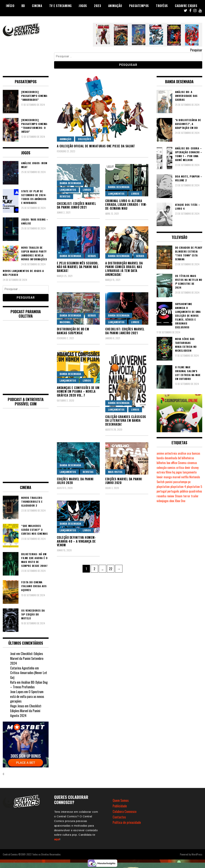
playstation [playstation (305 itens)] (163, 487)
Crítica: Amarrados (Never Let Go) (29, 675)
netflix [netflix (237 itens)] (185, 477)
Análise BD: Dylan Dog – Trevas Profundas (29, 685)
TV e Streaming (60, 6)
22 (112, 568)
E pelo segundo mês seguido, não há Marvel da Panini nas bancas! (78, 267)
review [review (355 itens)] (170, 496)
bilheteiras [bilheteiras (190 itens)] (188, 458)
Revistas (65, 196)
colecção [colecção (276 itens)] (162, 468)
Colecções (84, 139)
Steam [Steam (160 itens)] (179, 496)
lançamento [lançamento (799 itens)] (190, 472)
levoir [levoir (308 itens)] (160, 477)
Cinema (37, 6)
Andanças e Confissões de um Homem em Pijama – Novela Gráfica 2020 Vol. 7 (78, 392)
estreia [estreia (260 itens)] (161, 472)
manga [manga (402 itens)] (168, 477)
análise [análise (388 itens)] (182, 453)
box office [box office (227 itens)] (172, 463)
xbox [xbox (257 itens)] (172, 501)
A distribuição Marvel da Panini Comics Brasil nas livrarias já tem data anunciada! (124, 269)
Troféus (162, 6)
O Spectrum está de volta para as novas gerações (27, 696)
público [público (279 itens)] (184, 491)
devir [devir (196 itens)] (188, 468)
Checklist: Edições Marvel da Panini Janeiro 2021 (125, 331)
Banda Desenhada (70, 183)
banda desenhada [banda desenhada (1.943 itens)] (167, 458)
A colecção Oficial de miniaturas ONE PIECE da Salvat (96, 146)
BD (23, 6)
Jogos (83, 6)
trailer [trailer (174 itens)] (195, 496)
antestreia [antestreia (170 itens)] (171, 453)
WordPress (197, 854)
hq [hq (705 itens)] (174, 472)
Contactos (119, 817)
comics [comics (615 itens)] (171, 468)
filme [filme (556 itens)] (169, 472)
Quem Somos (121, 800)
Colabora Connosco (125, 811)
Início (10, 6)
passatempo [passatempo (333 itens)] (180, 482)
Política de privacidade (127, 822)
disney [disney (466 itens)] (195, 468)
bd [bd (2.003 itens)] (179, 458)
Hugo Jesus (17, 706)
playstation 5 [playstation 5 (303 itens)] (194, 487)
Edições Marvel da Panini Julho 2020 (75, 481)
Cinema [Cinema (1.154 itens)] (182, 463)
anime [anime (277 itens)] (160, 453)
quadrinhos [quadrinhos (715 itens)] (195, 491)
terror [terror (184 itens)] (187, 496)
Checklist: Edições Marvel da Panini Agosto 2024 (26, 711)
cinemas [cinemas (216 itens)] (192, 463)
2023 (98, 6)
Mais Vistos (115, 472)
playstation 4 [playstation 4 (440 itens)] (178, 487)
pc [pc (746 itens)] (189, 482)
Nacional (65, 322)
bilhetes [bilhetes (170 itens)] (161, 463)
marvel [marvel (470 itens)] (176, 477)
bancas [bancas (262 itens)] (196, 453)
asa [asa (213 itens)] (189, 453)
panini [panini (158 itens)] (169, 482)
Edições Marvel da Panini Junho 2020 (124, 481)
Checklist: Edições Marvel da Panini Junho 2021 (77, 205)
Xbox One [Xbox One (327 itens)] (180, 501)
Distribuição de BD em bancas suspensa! (73, 331)
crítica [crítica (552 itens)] (180, 468)
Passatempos (139, 6)
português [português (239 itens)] (173, 491)
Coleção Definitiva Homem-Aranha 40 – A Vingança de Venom (76, 541)
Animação (115, 6)
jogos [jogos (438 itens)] (179, 472)
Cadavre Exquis (186, 6)
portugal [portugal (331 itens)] (162, 491)
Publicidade (120, 806)
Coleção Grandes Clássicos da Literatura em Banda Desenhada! (126, 421)
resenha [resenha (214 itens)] (161, 496)
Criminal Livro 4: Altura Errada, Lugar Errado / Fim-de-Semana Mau (126, 205)
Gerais (92, 256)
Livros (87, 190)
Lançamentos (68, 190)
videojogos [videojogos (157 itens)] (163, 501)
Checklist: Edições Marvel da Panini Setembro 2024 (27, 658)
